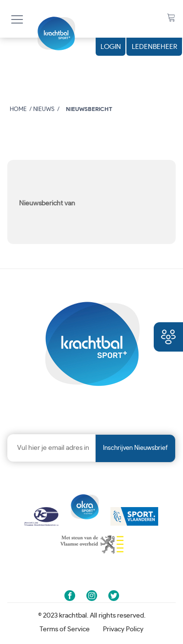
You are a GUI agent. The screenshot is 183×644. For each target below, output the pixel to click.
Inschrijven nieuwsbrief (135, 448)
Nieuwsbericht (89, 109)
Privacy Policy (123, 629)
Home (18, 109)
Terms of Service (65, 629)
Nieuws (44, 109)
